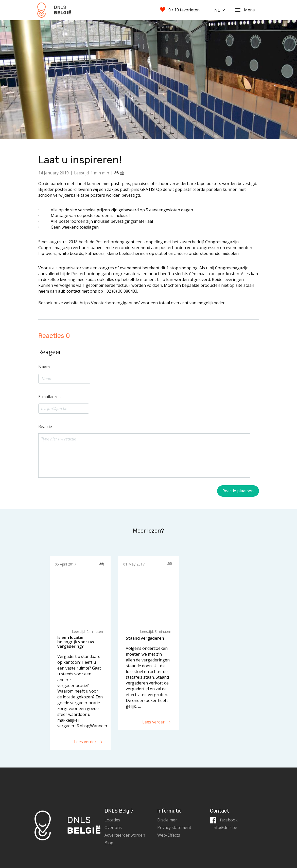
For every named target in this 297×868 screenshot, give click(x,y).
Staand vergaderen (145, 638)
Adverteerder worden (125, 835)
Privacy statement (174, 827)
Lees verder (89, 742)
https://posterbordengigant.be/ (110, 303)
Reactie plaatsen (238, 491)
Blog (109, 843)
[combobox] (221, 10)
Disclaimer (167, 820)
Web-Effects (169, 835)
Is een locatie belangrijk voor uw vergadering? (76, 642)
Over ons (113, 827)
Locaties (112, 820)
